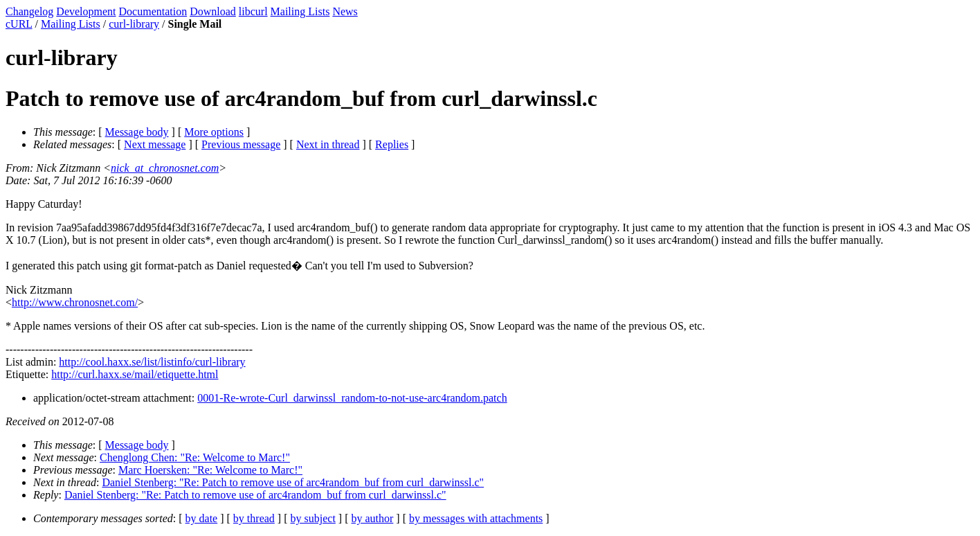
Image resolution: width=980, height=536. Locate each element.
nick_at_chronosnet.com (165, 168)
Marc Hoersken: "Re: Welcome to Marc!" (210, 470)
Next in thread (328, 144)
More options (214, 132)
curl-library (134, 24)
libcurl (253, 11)
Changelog (29, 11)
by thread (254, 518)
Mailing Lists (300, 11)
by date (202, 518)
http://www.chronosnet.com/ (75, 302)
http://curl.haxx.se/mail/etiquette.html (135, 374)
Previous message (241, 144)
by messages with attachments (476, 518)
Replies (392, 144)
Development (86, 11)
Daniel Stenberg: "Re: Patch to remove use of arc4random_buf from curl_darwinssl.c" (293, 482)
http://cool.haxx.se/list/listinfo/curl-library (152, 362)
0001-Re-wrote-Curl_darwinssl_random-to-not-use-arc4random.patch (352, 398)
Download (213, 11)
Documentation (153, 11)
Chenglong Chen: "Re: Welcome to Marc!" (195, 457)
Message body (137, 132)
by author (372, 518)
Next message (155, 144)
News (345, 11)
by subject (313, 518)
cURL (19, 24)
